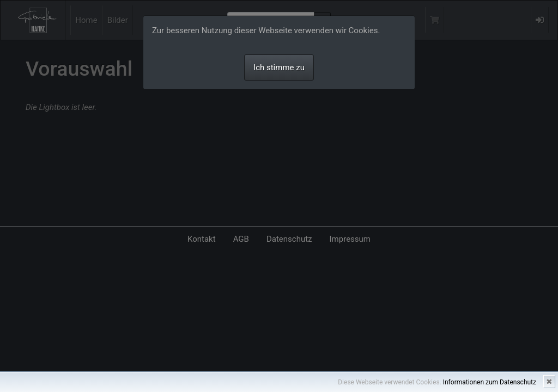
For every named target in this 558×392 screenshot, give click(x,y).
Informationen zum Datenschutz (490, 382)
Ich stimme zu (279, 68)
